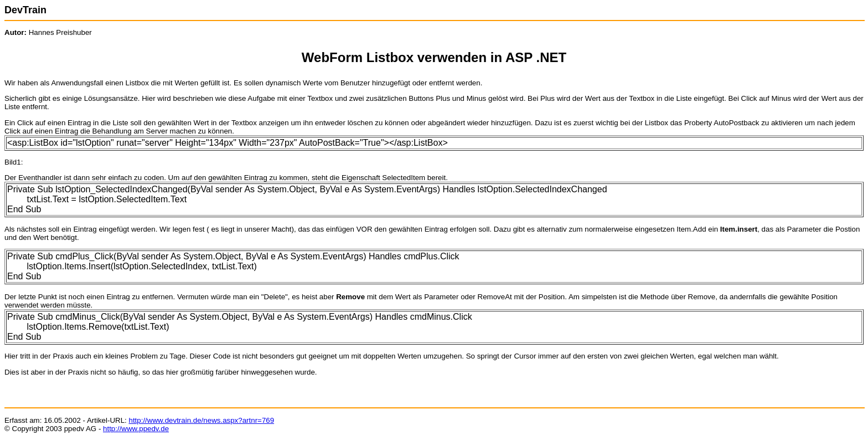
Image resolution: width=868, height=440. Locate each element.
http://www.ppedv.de (136, 429)
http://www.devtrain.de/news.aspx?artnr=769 (201, 420)
